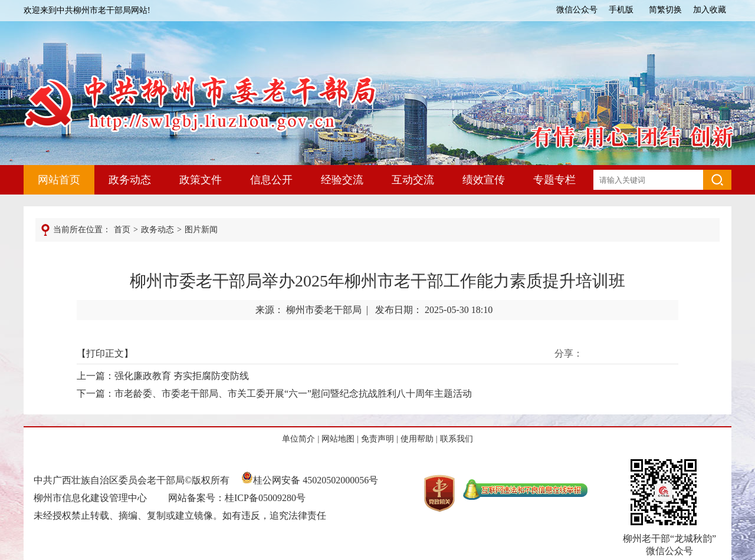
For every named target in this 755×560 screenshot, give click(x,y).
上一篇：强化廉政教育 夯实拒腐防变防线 (163, 376)
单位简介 (298, 439)
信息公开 (271, 180)
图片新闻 (201, 230)
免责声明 (377, 439)
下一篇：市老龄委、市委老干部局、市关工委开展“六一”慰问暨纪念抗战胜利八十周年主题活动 (274, 393)
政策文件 (201, 180)
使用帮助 (417, 439)
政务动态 (130, 180)
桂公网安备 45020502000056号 (310, 480)
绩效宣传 (484, 180)
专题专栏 (554, 180)
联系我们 (457, 439)
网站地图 (338, 439)
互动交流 (413, 180)
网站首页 (59, 180)
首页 (122, 230)
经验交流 (342, 180)
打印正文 (105, 353)
